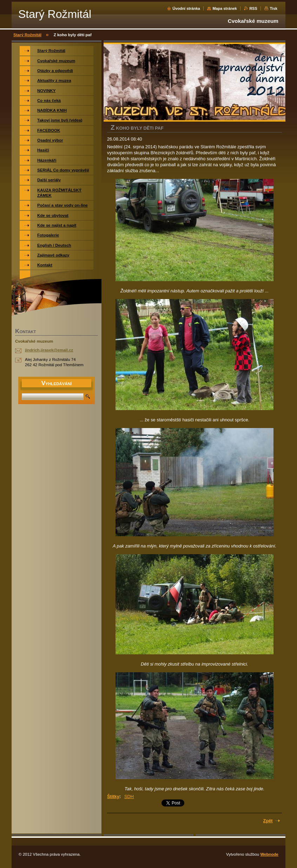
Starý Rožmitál (27, 35)
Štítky (113, 796)
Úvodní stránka (186, 8)
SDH (129, 796)
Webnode (269, 854)
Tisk (273, 8)
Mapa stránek (225, 8)
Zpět (268, 821)
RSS (253, 8)
